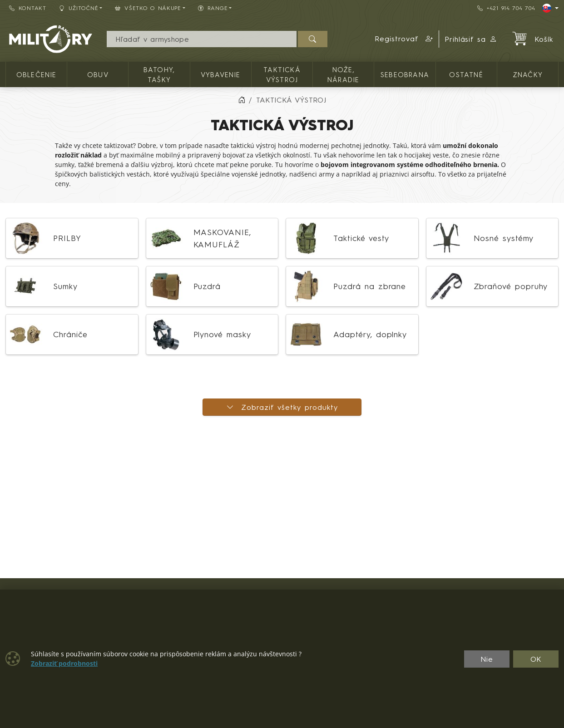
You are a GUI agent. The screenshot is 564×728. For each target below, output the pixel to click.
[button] (404, 39)
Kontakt (28, 8)
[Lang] (550, 8)
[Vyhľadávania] (202, 39)
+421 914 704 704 (506, 8)
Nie (487, 659)
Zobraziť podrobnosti (64, 664)
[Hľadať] (313, 39)
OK (536, 659)
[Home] (242, 100)
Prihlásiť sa (471, 39)
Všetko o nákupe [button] (148, 8)
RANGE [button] (213, 8)
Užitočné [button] (79, 8)
